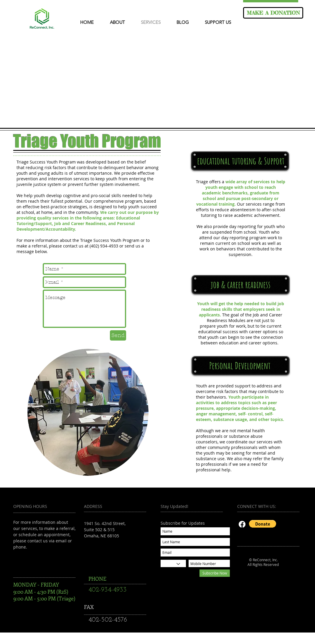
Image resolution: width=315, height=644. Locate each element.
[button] (263, 524)
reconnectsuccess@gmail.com (114, 548)
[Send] (118, 335)
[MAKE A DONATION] (273, 13)
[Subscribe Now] (215, 573)
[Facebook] (242, 524)
